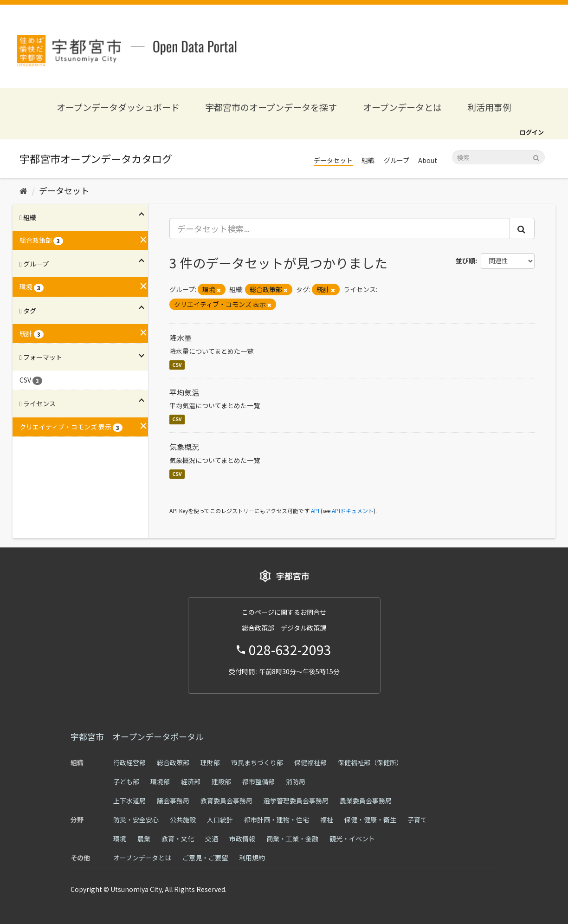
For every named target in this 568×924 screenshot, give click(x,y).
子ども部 (126, 781)
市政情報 (242, 839)
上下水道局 (129, 800)
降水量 (181, 338)
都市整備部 (258, 781)
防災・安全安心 (136, 820)
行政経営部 (129, 762)
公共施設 (183, 820)
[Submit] (536, 157)
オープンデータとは (402, 107)
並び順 (465, 260)
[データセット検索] (498, 157)
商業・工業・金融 (292, 839)
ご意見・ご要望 (205, 858)
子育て (417, 820)
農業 (144, 839)
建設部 (221, 781)
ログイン (532, 132)
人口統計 (220, 820)
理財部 (210, 762)
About (428, 160)
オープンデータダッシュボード (118, 107)
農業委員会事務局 (366, 800)
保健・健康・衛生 (370, 820)
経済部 (191, 781)
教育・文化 (178, 839)
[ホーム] (23, 190)
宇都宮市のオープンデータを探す (271, 107)
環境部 (160, 781)
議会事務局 (173, 800)
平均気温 (184, 392)
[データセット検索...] (340, 228)
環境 (120, 839)
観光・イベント (352, 839)
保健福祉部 (310, 762)
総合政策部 (173, 762)
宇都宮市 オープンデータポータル (137, 736)
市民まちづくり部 (257, 762)
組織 (368, 160)
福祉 (327, 820)
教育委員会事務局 (226, 800)
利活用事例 (489, 107)
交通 (212, 839)
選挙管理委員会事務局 (296, 800)
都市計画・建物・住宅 (277, 820)
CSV (177, 365)
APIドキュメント (353, 511)
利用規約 (252, 858)
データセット (333, 160)
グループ (397, 160)
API (315, 511)
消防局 (296, 781)
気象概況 (184, 447)
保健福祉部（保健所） (370, 762)
